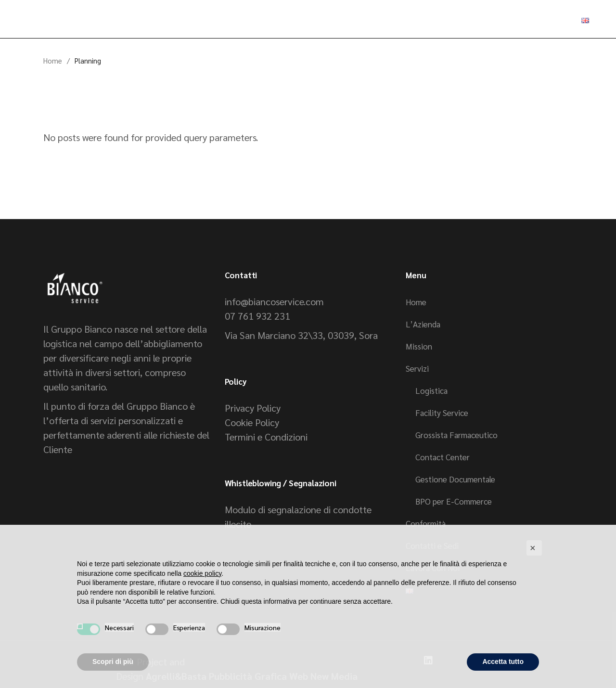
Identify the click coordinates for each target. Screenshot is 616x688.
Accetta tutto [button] (503, 662)
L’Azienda (423, 324)
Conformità (426, 523)
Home (416, 302)
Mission (419, 346)
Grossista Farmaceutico (456, 435)
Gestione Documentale (455, 479)
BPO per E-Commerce (454, 501)
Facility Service (442, 413)
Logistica (431, 390)
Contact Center (443, 457)
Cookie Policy (252, 422)
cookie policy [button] (202, 573)
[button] (534, 548)
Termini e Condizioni (266, 437)
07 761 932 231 (257, 316)
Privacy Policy (253, 408)
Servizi (417, 368)
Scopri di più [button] (113, 662)
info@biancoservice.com (274, 301)
